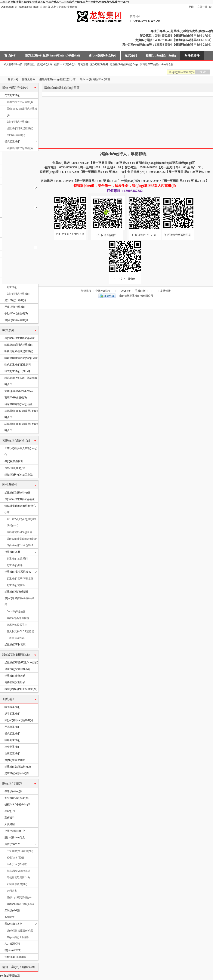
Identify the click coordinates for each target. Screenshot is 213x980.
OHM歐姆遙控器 (16, 612)
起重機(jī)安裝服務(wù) (17, 669)
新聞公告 (10, 917)
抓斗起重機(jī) (12, 714)
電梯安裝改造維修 (15, 682)
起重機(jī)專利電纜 (15, 644)
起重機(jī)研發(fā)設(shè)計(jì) (21, 662)
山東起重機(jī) (12, 753)
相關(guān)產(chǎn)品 (161, 55)
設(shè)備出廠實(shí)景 (20, 931)
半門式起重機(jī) (16, 135)
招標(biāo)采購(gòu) (16, 957)
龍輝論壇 (86, 291)
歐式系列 (131, 55)
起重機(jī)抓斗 (15, 565)
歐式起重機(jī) (12, 707)
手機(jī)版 (140, 291)
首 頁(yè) (10, 55)
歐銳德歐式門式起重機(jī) (19, 345)
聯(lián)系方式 (13, 950)
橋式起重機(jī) (12, 141)
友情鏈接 (166, 291)
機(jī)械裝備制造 (14, 461)
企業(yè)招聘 (103, 291)
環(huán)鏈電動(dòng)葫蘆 (20, 338)
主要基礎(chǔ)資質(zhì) (20, 851)
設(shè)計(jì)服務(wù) (16, 655)
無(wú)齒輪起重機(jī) (16, 320)
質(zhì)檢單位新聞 (15, 760)
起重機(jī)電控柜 (16, 585)
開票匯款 (30, 64)
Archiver (126, 291)
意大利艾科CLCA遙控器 (20, 631)
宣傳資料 (10, 818)
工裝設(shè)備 (13, 910)
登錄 (191, 7)
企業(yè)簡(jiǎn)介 (15, 831)
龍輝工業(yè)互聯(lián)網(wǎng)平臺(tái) (53, 55)
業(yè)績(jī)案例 (99, 64)
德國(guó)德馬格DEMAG (19, 391)
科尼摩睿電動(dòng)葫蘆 (18, 404)
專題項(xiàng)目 (14, 791)
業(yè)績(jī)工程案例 (18, 937)
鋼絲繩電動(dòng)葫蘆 (19, 532)
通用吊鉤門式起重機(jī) (20, 102)
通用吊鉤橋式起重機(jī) (20, 148)
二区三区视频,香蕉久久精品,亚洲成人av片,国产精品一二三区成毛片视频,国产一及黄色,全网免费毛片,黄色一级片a (65, 2)
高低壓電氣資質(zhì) (18, 878)
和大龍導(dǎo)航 (13, 64)
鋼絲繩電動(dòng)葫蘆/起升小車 (58, 79)
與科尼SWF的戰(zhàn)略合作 (157, 64)
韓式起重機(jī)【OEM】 (18, 371)
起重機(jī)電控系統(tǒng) (124, 64)
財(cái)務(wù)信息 (15, 837)
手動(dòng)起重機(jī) (16, 313)
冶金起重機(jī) (12, 747)
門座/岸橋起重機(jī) (15, 307)
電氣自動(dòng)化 (15, 468)
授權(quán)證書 (16, 858)
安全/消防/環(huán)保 (17, 798)
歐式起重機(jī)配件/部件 (18, 365)
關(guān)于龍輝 (12, 783)
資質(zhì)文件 (44, 64)
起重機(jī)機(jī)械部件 (16, 592)
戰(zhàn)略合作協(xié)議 (20, 904)
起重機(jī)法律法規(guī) (18, 767)
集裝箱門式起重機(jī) (18, 122)
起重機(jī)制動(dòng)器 (17, 493)
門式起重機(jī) (12, 95)
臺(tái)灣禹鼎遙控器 (18, 618)
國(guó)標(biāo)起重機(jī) (19, 720)
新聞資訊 (8, 699)
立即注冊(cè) (205, 7)
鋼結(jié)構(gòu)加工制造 (19, 475)
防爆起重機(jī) (12, 740)
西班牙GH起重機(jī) (16, 398)
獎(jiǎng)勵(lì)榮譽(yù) (19, 897)
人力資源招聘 (12, 944)
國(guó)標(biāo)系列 (102, 55)
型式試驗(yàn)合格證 (18, 871)
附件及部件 (192, 55)
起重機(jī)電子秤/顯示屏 (20, 579)
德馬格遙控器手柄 (17, 625)
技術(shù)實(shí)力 (65, 64)
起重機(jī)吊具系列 (17, 559)
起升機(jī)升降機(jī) (15, 300)
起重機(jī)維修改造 (15, 676)
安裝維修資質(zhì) (17, 884)
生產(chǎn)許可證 (17, 864)
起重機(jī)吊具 (12, 552)
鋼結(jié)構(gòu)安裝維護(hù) (21, 689)
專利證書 (83, 64)
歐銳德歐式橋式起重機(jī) (19, 351)
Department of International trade (20, 7)
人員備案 (10, 824)
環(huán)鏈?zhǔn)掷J (20, 545)
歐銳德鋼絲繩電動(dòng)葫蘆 (21, 358)
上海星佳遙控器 (16, 638)
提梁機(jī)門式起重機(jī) (20, 128)
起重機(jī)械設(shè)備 (17, 773)
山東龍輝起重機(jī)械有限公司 (2, 79)
